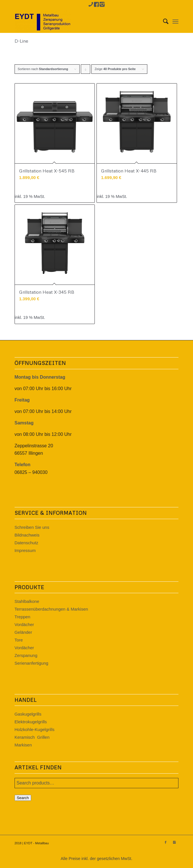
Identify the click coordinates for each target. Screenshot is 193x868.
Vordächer (24, 624)
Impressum (25, 550)
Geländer (23, 632)
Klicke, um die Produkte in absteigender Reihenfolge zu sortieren (86, 70)
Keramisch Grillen (32, 737)
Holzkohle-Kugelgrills (35, 729)
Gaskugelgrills (28, 714)
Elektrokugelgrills (31, 722)
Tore (19, 640)
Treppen (22, 617)
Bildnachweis (27, 535)
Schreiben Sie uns (32, 527)
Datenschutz (26, 543)
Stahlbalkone (27, 601)
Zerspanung (26, 655)
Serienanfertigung (31, 663)
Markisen (23, 745)
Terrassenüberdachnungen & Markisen (51, 609)
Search (23, 798)
